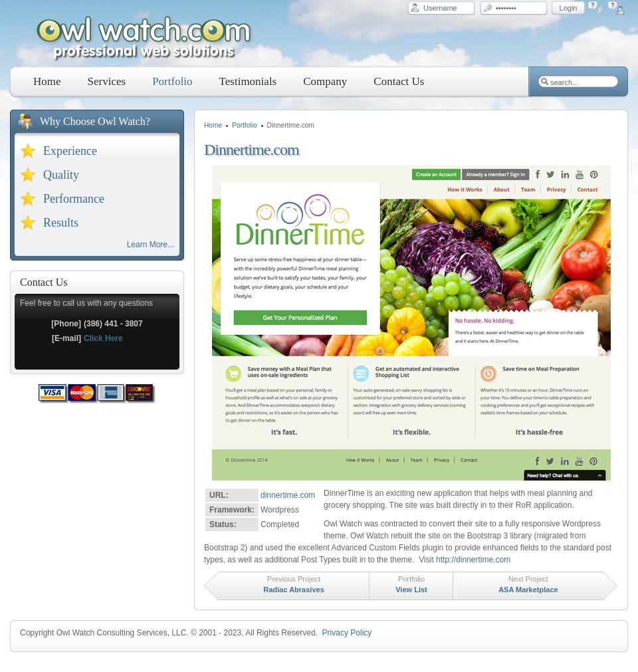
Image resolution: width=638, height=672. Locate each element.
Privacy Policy (347, 633)
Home (213, 125)
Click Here (103, 338)
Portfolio (244, 125)
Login (569, 8)
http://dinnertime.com (473, 560)
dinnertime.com (288, 495)
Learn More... (151, 245)
